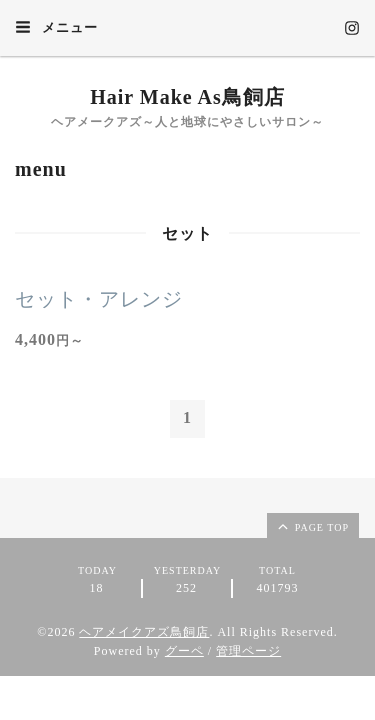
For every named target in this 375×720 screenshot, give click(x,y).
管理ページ (248, 651)
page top (312, 526)
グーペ (184, 651)
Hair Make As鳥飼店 (187, 97)
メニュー (56, 27)
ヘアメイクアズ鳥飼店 (144, 632)
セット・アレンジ (99, 299)
